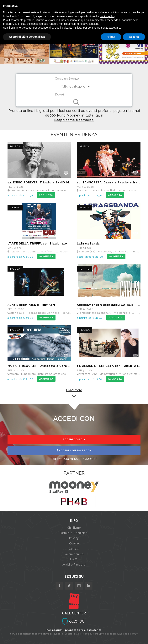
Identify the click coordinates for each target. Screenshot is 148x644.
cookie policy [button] (107, 16)
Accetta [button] (134, 37)
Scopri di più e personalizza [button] (27, 37)
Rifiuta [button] (111, 37)
